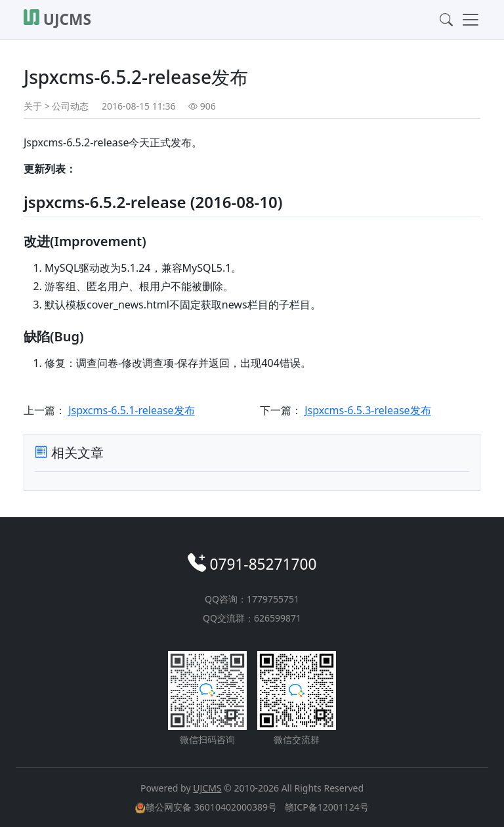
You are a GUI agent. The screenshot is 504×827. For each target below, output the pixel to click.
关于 (33, 106)
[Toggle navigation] (467, 20)
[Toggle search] (442, 20)
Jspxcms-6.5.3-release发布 (367, 410)
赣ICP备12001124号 (327, 807)
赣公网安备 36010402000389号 (207, 807)
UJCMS (207, 788)
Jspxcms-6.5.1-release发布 (131, 410)
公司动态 (70, 106)
